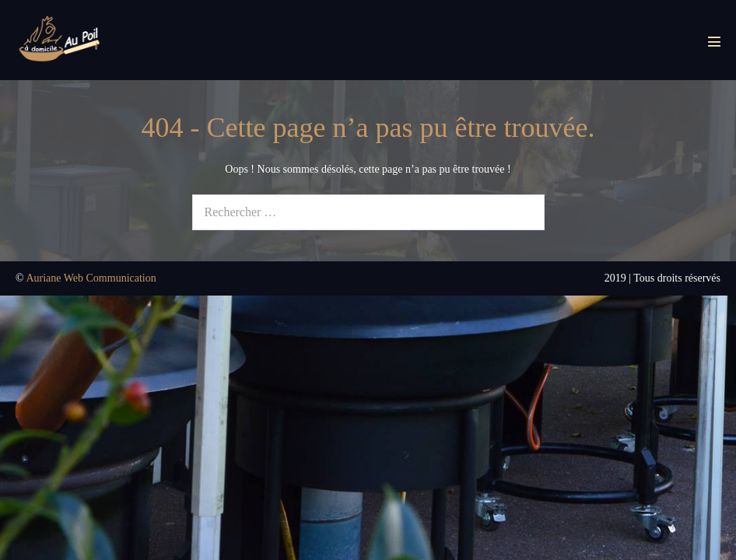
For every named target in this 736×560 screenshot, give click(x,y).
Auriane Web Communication (91, 278)
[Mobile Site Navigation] (714, 41)
